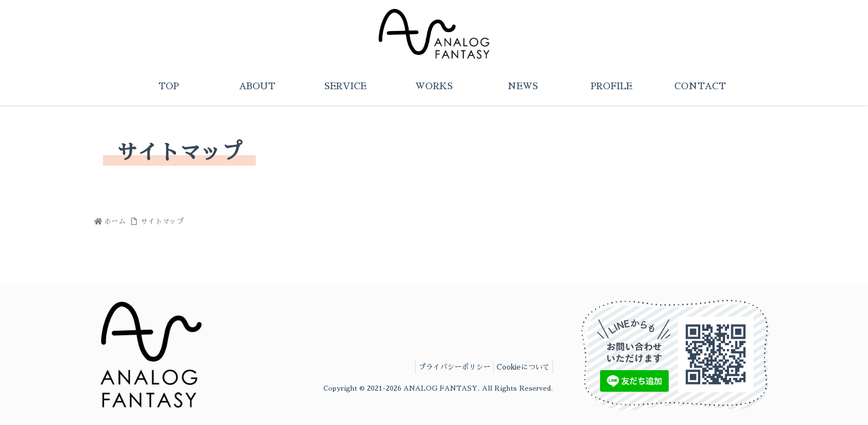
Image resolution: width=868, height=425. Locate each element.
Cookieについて (518, 367)
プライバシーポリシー (440, 367)
